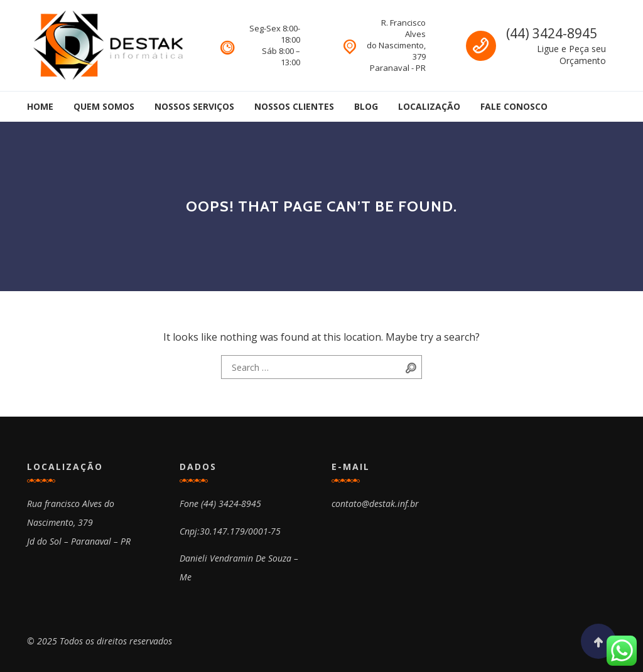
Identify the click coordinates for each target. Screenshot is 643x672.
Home (40, 106)
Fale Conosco (514, 106)
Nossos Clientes (294, 106)
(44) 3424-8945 (552, 33)
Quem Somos (104, 106)
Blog (366, 106)
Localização (429, 106)
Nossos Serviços (194, 106)
